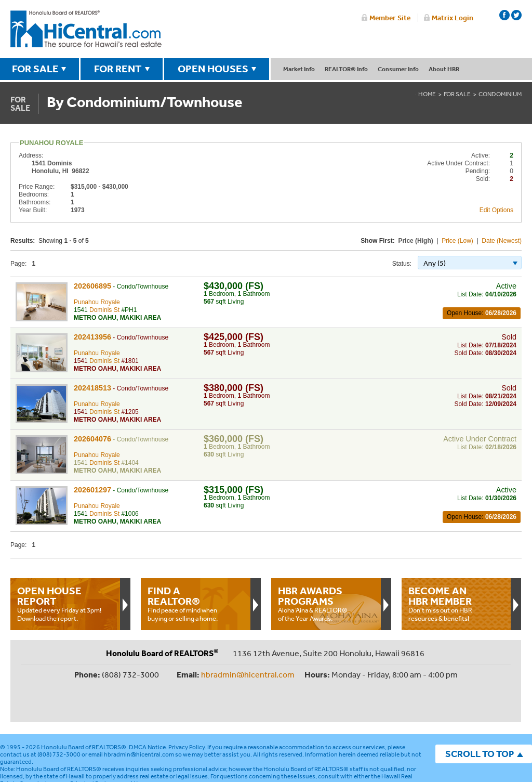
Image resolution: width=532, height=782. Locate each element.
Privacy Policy (187, 713)
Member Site (390, 18)
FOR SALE (35, 69)
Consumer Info (398, 69)
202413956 (92, 337)
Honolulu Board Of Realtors (86, 29)
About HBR (444, 69)
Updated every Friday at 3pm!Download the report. (65, 604)
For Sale (457, 94)
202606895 (92, 286)
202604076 (92, 439)
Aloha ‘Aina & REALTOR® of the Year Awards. (326, 604)
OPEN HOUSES (213, 69)
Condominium (500, 94)
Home (427, 94)
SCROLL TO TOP (480, 719)
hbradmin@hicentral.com (248, 674)
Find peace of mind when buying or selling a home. (195, 604)
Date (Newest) (502, 241)
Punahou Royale (97, 302)
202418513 (92, 388)
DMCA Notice (147, 713)
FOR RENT (118, 69)
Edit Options (496, 210)
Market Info (299, 69)
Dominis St (104, 310)
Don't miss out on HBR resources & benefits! (456, 604)
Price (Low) (457, 241)
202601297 (92, 490)
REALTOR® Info (346, 69)
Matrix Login (453, 18)
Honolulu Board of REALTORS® (84, 713)
